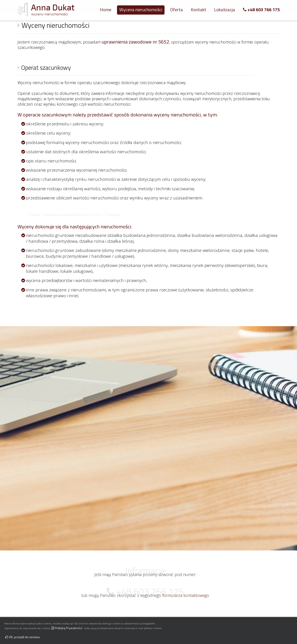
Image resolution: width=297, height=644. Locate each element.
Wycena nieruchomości (141, 10)
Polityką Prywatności (67, 628)
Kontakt (198, 10)
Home (106, 10)
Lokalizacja (225, 10)
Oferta (177, 10)
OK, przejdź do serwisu (23, 637)
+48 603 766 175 (261, 10)
